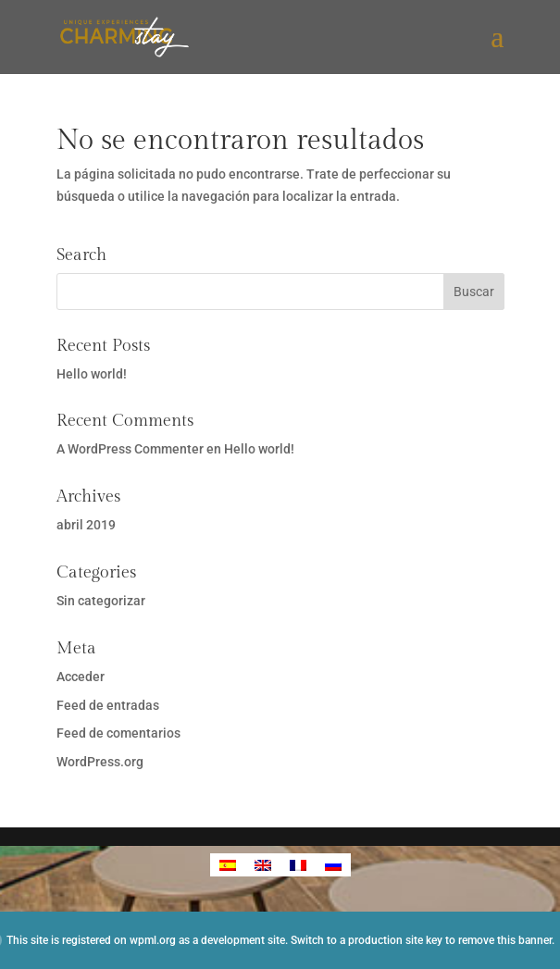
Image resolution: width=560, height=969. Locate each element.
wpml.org (153, 940)
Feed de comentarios (118, 733)
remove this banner (505, 940)
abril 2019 (86, 525)
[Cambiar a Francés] (298, 865)
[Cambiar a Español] (228, 865)
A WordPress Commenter (130, 449)
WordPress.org (100, 762)
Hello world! (92, 374)
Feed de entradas (108, 705)
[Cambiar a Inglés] (263, 865)
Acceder (81, 677)
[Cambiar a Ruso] (333, 865)
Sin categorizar (101, 601)
